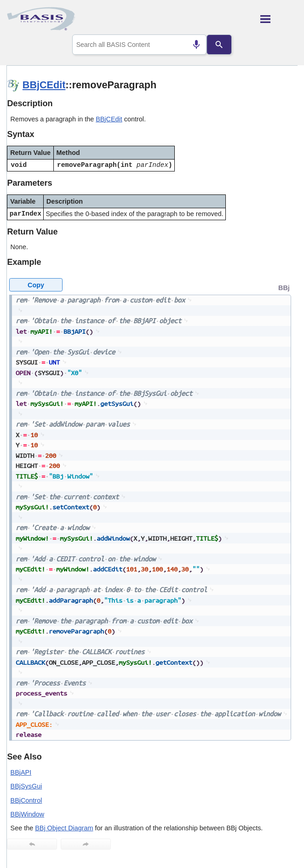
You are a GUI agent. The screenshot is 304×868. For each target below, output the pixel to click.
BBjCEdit (44, 85)
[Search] (219, 45)
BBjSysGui (26, 786)
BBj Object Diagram (64, 828)
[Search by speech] (196, 45)
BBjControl (26, 800)
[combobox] (140, 45)
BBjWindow (28, 814)
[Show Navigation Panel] (279, 19)
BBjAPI (21, 772)
